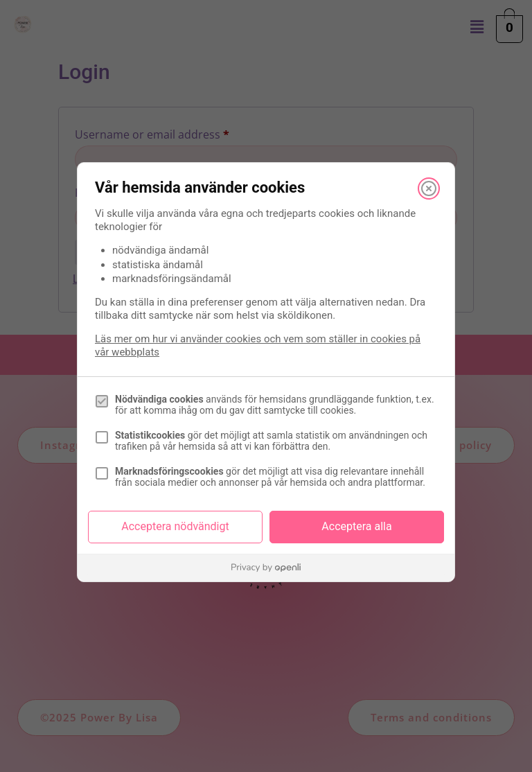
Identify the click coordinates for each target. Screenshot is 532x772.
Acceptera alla (356, 526)
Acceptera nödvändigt (175, 526)
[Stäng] (429, 188)
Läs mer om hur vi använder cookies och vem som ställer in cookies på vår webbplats (258, 345)
